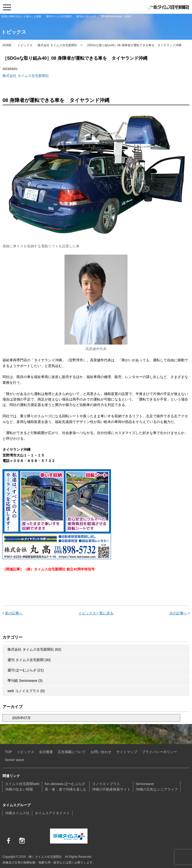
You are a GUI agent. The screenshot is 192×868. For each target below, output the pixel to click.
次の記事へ (178, 613)
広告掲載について (72, 752)
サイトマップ (127, 752)
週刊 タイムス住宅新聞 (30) (29, 660)
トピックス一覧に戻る (96, 613)
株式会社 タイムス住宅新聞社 (57, 45)
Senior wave (14, 760)
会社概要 (46, 752)
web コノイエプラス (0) (26, 691)
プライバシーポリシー (159, 752)
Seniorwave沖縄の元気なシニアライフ (157, 787)
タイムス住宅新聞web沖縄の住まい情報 (22, 787)
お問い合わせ (101, 752)
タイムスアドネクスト (52, 813)
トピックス (25, 45)
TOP (8, 752)
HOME (7, 45)
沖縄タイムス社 (17, 813)
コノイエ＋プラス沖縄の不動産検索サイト (111, 787)
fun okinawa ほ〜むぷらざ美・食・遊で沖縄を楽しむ (66, 787)
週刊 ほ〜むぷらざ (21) (26, 670)
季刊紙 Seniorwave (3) (25, 681)
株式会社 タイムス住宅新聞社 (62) (34, 649)
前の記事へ (14, 613)
